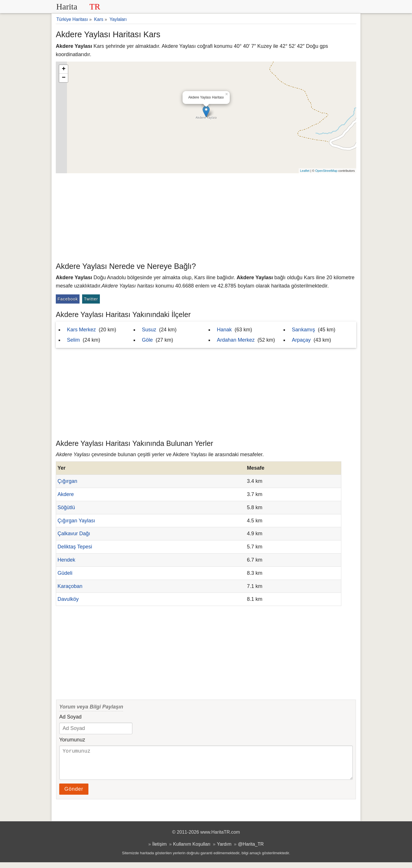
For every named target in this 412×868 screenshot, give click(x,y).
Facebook (68, 299)
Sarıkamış (303, 330)
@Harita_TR (251, 850)
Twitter (91, 299)
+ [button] (64, 69)
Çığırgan (67, 481)
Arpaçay (301, 340)
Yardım (224, 850)
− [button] (64, 78)
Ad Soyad (70, 717)
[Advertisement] (206, 216)
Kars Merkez (81, 330)
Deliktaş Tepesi (75, 547)
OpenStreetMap (326, 171)
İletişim (159, 850)
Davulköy (68, 599)
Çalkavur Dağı (74, 534)
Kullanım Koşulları (192, 850)
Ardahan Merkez (236, 340)
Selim (73, 340)
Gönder (74, 795)
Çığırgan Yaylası (76, 521)
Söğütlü (66, 507)
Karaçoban (70, 586)
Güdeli (65, 573)
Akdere (66, 494)
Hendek (66, 560)
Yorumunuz (72, 740)
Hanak (224, 330)
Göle (147, 340)
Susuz (149, 330)
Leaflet (305, 171)
